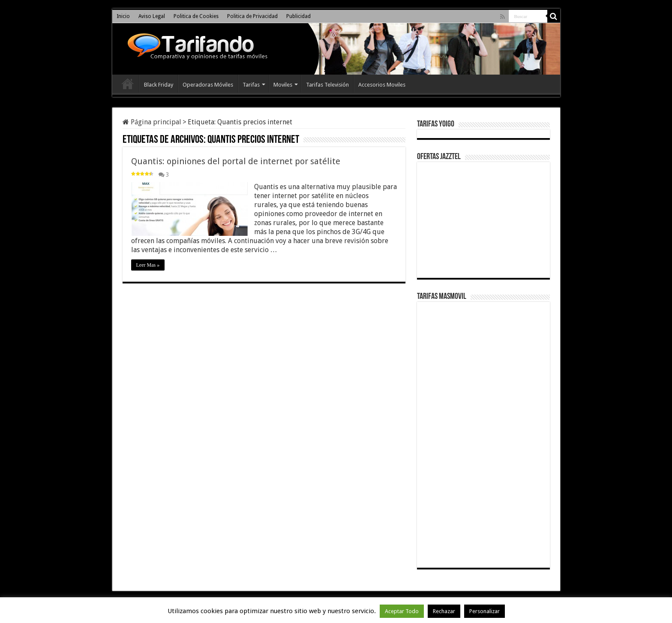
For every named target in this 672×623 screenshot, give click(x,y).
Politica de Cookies (196, 16)
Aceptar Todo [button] (402, 611)
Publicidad (298, 16)
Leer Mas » (148, 265)
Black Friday (159, 85)
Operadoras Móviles (208, 85)
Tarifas (251, 85)
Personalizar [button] (484, 611)
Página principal (152, 122)
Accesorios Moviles (382, 85)
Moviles (283, 85)
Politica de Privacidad (252, 16)
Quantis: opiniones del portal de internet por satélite (236, 161)
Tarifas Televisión (327, 85)
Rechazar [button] (444, 611)
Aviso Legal (152, 16)
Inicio (123, 16)
